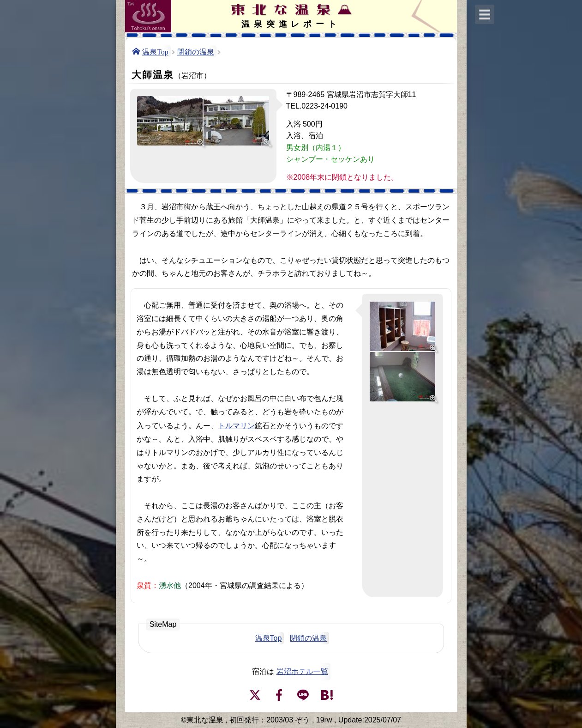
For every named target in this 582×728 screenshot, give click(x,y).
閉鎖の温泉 (196, 51)
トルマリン (236, 425)
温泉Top (155, 51)
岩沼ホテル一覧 (302, 671)
